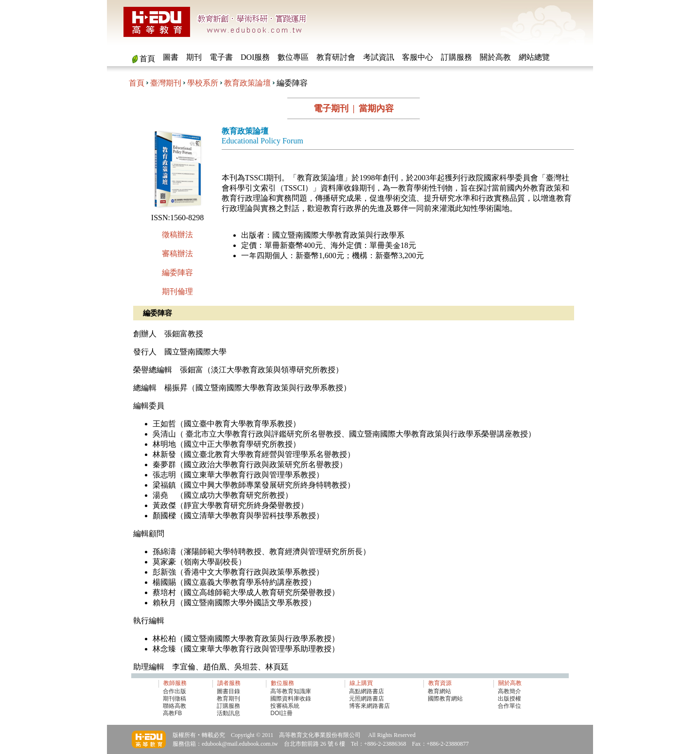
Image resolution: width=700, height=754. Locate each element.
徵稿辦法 (177, 235)
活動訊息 (228, 713)
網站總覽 (534, 57)
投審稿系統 (285, 706)
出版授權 (509, 699)
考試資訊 (379, 57)
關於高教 (495, 57)
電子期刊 (331, 108)
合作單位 (509, 706)
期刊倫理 (177, 291)
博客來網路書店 (369, 706)
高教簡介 (509, 691)
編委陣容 (177, 272)
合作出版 (175, 691)
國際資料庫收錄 (291, 699)
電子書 (221, 57)
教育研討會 (336, 57)
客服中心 (418, 57)
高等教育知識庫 (291, 691)
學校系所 (203, 83)
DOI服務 (255, 57)
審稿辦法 (177, 254)
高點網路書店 (367, 691)
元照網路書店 (367, 699)
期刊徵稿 (175, 699)
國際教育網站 (445, 699)
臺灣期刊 (166, 83)
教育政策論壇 (247, 83)
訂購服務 (456, 57)
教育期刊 (228, 699)
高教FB (172, 713)
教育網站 (439, 691)
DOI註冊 (281, 713)
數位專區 (293, 57)
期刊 (194, 57)
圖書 (171, 57)
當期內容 (376, 108)
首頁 (147, 59)
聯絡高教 (175, 706)
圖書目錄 (228, 691)
